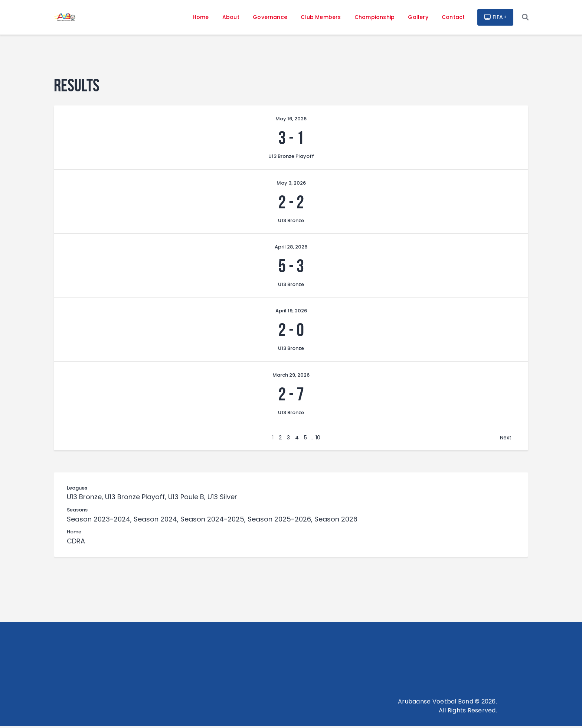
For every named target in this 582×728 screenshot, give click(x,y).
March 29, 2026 (291, 377)
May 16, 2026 (291, 121)
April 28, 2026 (291, 249)
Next (506, 439)
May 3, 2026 (291, 184)
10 (318, 439)
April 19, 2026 (291, 313)
